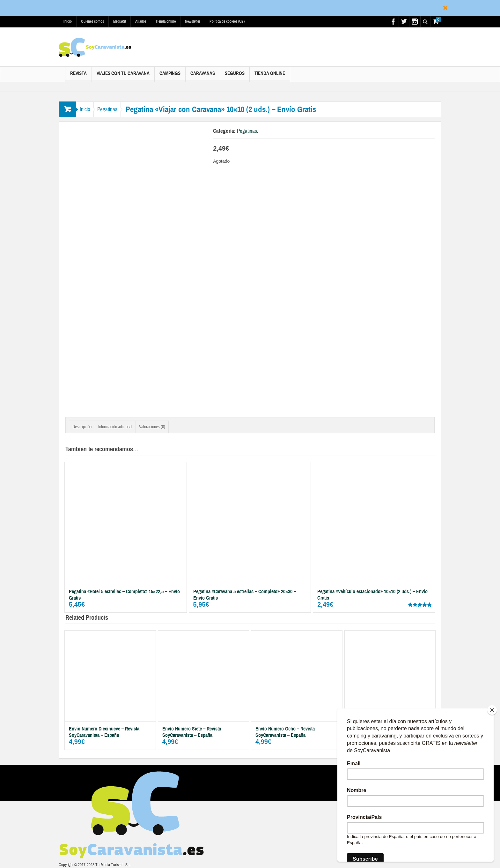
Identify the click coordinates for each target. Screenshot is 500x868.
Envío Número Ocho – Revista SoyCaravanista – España (285, 732)
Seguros (235, 76)
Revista (78, 76)
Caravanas (203, 76)
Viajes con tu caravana (123, 76)
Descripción (82, 427)
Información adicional (115, 427)
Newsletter (193, 21)
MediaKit (120, 21)
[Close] (492, 710)
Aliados (141, 21)
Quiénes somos (92, 21)
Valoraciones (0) (152, 427)
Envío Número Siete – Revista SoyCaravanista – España (192, 732)
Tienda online (166, 21)
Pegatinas (116, 109)
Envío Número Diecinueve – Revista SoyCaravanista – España (104, 732)
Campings (170, 76)
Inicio (68, 21)
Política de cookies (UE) (227, 21)
